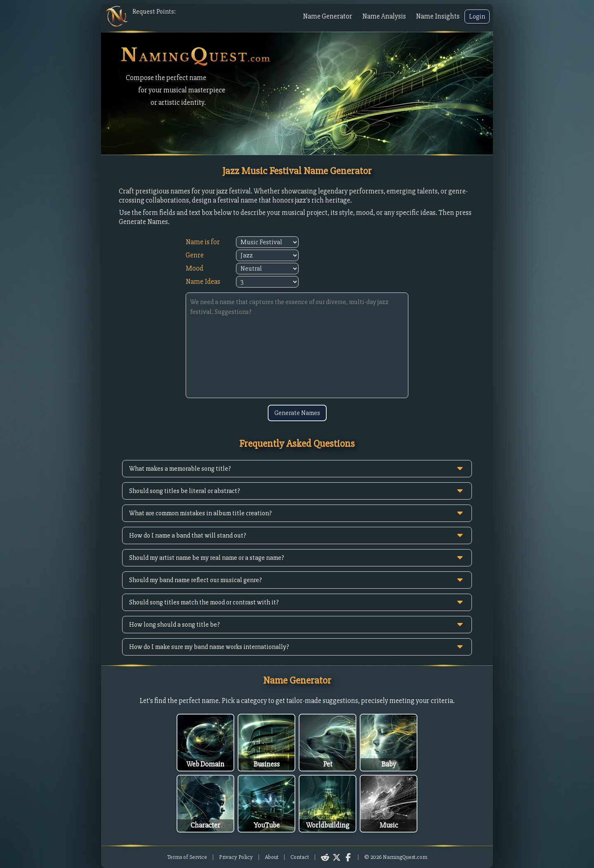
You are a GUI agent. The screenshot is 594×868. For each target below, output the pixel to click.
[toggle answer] (460, 469)
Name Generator (328, 16)
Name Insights (438, 16)
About (272, 857)
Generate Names (297, 413)
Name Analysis (384, 16)
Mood (194, 268)
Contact (300, 857)
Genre (195, 255)
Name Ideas (203, 282)
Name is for (203, 242)
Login (477, 17)
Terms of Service (187, 857)
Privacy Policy (236, 857)
